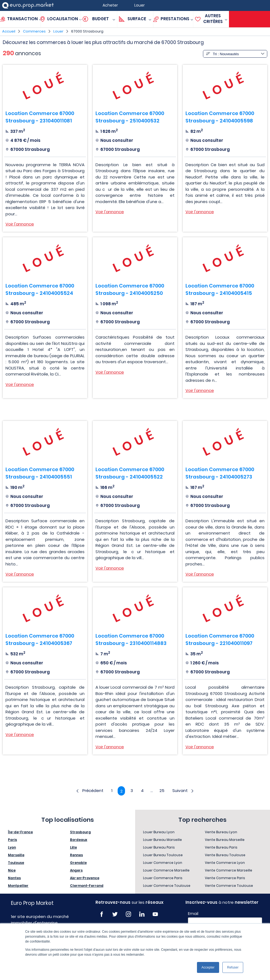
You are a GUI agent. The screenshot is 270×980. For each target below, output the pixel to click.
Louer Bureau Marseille (162, 840)
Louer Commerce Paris (163, 878)
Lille (73, 848)
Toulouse (16, 863)
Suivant (184, 791)
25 (162, 791)
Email (193, 914)
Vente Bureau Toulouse (225, 855)
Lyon (12, 848)
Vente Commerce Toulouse (229, 886)
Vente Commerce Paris (225, 878)
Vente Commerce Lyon (225, 863)
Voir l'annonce (20, 224)
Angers (76, 871)
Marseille (16, 855)
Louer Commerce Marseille (166, 871)
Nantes (14, 878)
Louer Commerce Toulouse (167, 886)
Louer (58, 31)
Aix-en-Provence (85, 878)
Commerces (34, 31)
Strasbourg (80, 832)
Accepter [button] (208, 967)
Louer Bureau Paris (159, 848)
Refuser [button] (233, 967)
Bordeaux (79, 840)
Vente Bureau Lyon (221, 832)
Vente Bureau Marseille (225, 840)
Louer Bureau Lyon (159, 832)
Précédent (89, 791)
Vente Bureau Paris (221, 848)
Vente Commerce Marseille (229, 871)
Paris (12, 840)
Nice (12, 871)
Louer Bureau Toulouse (163, 855)
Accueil (9, 31)
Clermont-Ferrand (87, 886)
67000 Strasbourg (87, 31)
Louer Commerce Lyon (163, 863)
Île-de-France (20, 832)
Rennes (76, 855)
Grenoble (78, 863)
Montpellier (18, 886)
